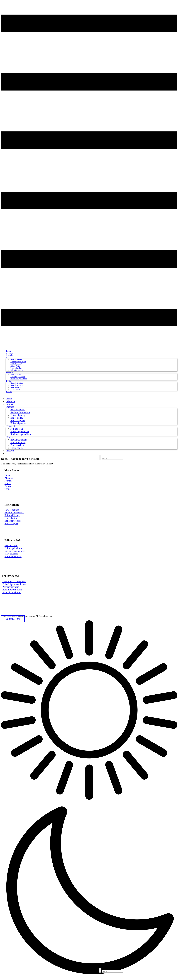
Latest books (15, 389)
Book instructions (17, 383)
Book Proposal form (12, 590)
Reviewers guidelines (19, 379)
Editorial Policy (12, 515)
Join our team (16, 374)
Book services (16, 387)
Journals (9, 481)
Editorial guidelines (18, 377)
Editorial (10, 372)
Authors (9, 357)
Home (7, 475)
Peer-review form (11, 587)
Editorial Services (13, 556)
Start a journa (11, 554)
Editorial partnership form (15, 584)
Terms (7, 489)
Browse (9, 392)
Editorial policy (16, 364)
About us (9, 478)
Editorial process (17, 370)
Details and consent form (14, 581)
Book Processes (16, 385)
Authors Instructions (18, 362)
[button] (90, 800)
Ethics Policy (16, 366)
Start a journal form (12, 592)
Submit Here (13, 619)
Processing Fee (16, 368)
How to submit (16, 359)
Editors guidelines (13, 548)
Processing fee (11, 524)
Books (9, 381)
